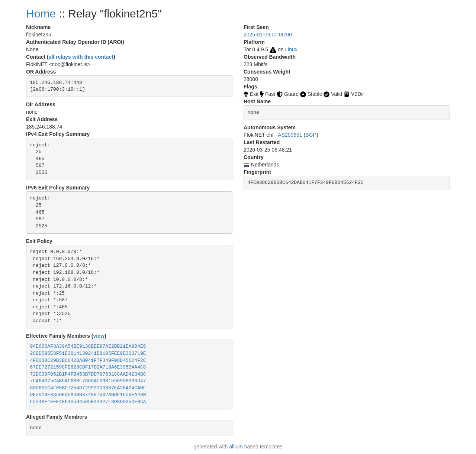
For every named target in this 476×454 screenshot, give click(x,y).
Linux (291, 49)
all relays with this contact (81, 57)
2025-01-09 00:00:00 (268, 35)
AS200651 (290, 135)
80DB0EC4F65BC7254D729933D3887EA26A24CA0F (88, 388)
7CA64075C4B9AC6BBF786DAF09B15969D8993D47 (88, 381)
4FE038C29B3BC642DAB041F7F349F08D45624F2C (88, 361)
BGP (311, 135)
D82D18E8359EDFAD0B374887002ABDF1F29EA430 (88, 395)
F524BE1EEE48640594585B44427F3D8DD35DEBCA (88, 402)
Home (41, 14)
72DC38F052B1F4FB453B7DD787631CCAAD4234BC (88, 374)
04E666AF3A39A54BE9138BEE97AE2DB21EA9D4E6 (88, 346)
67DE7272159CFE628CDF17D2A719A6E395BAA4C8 (88, 367)
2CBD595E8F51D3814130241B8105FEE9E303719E (88, 354)
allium (236, 447)
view (99, 336)
